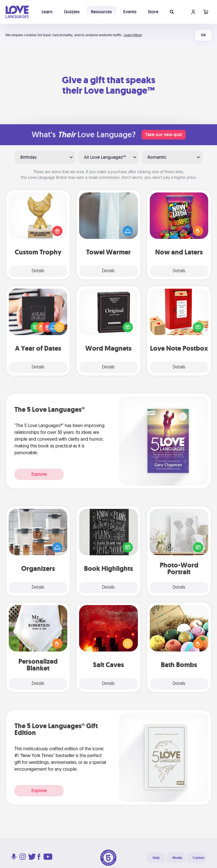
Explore (39, 474)
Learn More (133, 35)
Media (177, 858)
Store (153, 12)
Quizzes (72, 12)
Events (130, 12)
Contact (199, 858)
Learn (47, 12)
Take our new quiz (164, 135)
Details (38, 271)
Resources (101, 12)
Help (156, 858)
